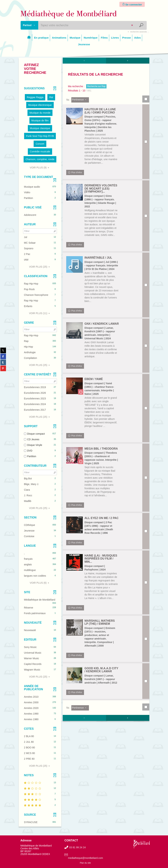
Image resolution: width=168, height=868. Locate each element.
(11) (40, 313)
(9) (40, 168)
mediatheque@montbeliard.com (85, 858)
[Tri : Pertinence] (80, 100)
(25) (40, 267)
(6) (40, 583)
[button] (35, 97)
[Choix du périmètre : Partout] (29, 25)
